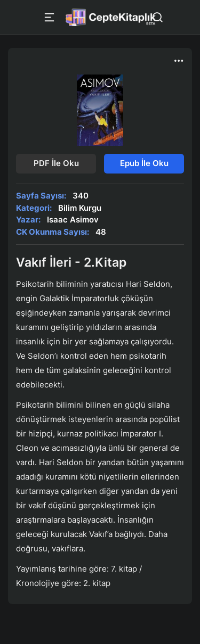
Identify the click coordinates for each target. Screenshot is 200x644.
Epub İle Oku (144, 163)
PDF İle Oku (56, 163)
